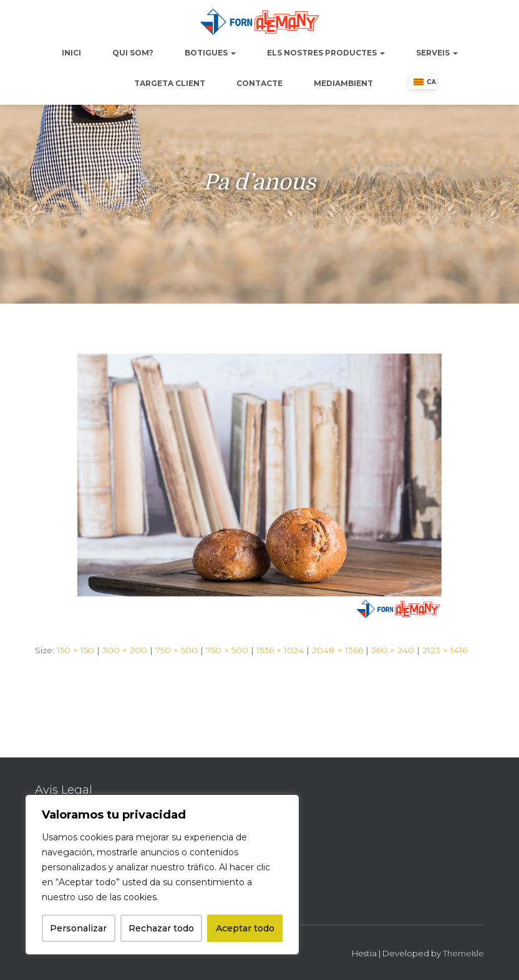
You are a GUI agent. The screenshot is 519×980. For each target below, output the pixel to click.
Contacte (259, 83)
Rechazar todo (161, 928)
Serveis (437, 53)
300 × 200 (125, 650)
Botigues (210, 53)
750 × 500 (177, 650)
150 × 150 (75, 650)
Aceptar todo (245, 928)
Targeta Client (170, 83)
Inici (71, 53)
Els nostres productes (326, 53)
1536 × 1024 (280, 650)
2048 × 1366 (337, 650)
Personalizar (78, 928)
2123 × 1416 (445, 650)
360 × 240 (393, 650)
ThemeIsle (463, 953)
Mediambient (343, 83)
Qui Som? (133, 53)
